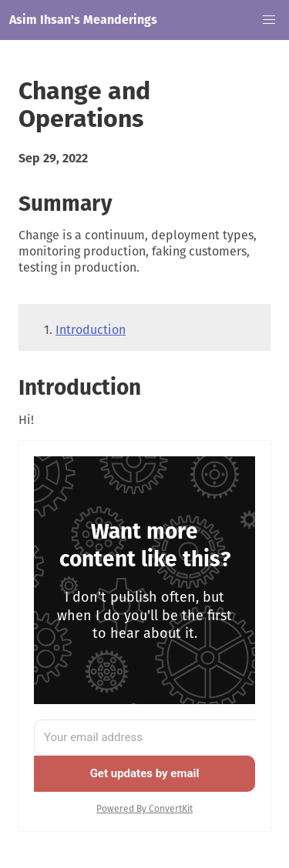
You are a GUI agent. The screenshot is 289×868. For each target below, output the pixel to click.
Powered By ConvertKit (144, 809)
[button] (269, 20)
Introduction (91, 330)
